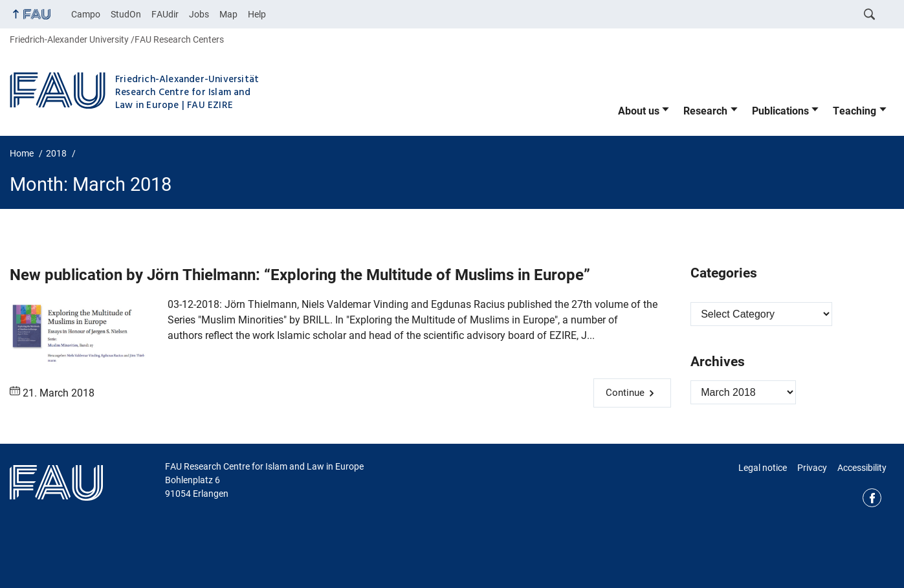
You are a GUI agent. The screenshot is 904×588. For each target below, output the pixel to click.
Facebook (872, 498)
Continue (625, 393)
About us (639, 111)
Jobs (199, 14)
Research (705, 111)
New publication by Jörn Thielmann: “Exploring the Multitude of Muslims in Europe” (300, 275)
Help (257, 14)
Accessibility (862, 468)
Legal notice (763, 468)
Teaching (854, 111)
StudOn (126, 14)
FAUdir (165, 14)
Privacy (812, 468)
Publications (780, 111)
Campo (86, 14)
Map (228, 14)
